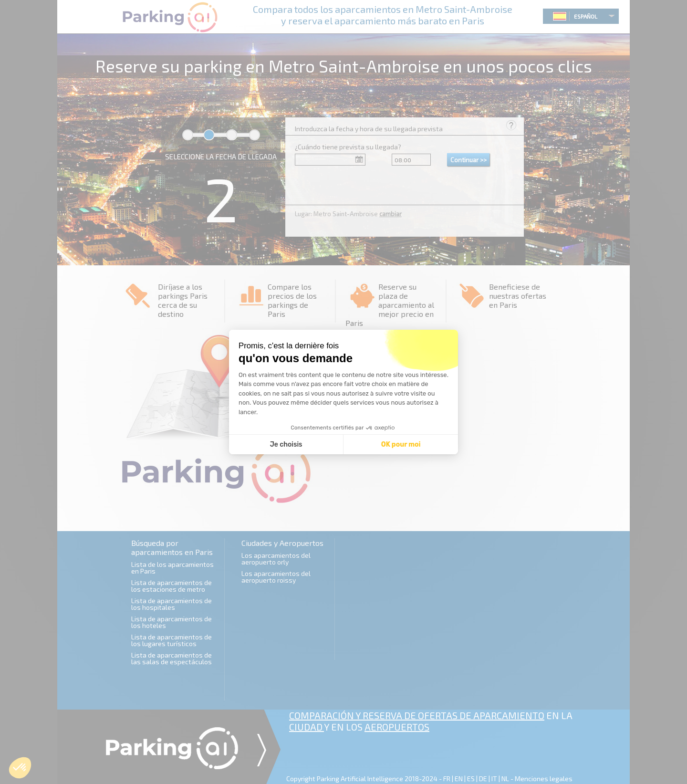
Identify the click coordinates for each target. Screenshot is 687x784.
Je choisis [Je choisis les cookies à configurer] (286, 444)
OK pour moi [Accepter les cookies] (401, 444)
